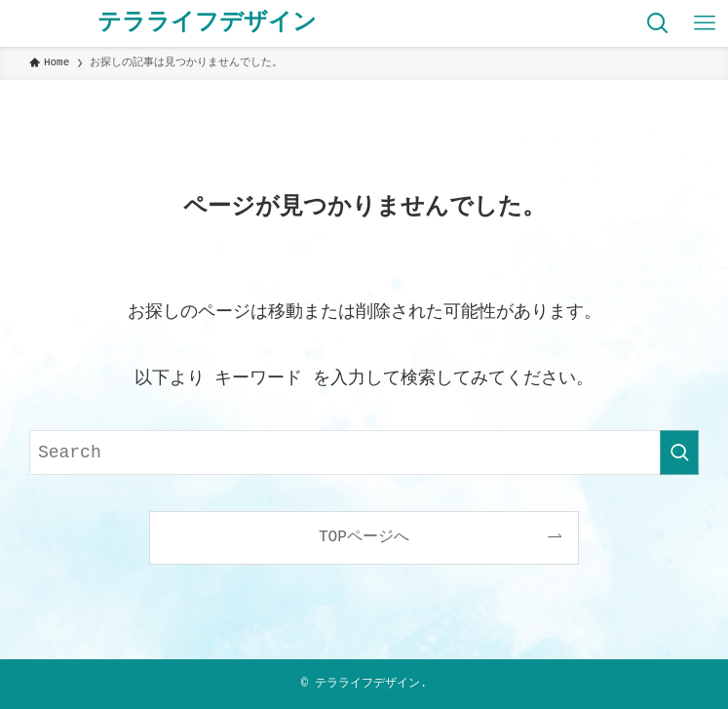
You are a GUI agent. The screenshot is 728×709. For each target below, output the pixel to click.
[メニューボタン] (705, 23)
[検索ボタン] (658, 23)
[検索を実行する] (679, 453)
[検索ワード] (364, 453)
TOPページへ (364, 537)
